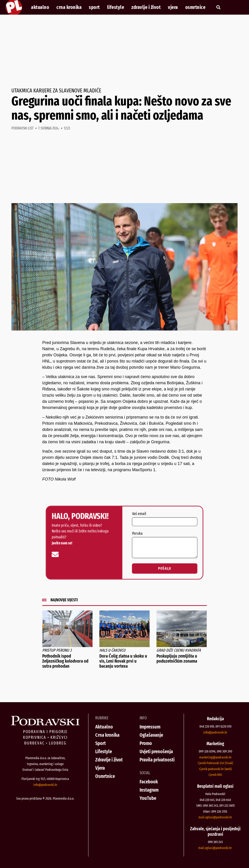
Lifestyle (116, 7)
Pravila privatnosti (157, 760)
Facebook (149, 782)
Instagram (149, 790)
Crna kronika (69, 7)
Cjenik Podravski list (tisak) (215, 763)
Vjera (173, 7)
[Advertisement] (124, 51)
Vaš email (140, 512)
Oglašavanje (151, 735)
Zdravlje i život (146, 7)
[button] (218, 7)
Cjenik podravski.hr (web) (215, 769)
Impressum (150, 727)
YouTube (148, 798)
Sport (94, 7)
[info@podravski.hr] (51, 555)
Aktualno (40, 7)
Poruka (138, 533)
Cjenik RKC (215, 775)
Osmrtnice (195, 7)
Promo (146, 743)
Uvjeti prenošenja (156, 751)
